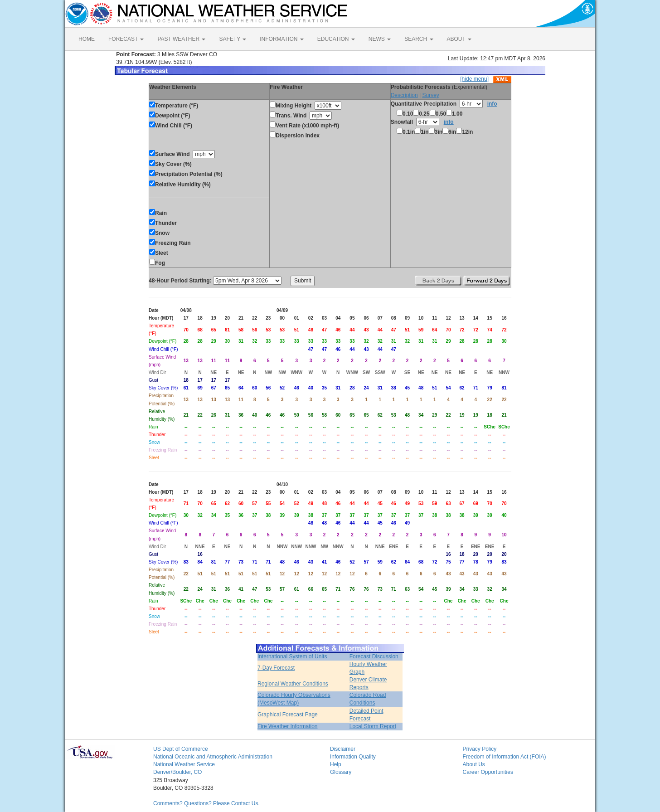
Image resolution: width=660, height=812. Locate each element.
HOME (87, 39)
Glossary (341, 772)
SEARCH (419, 39)
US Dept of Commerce (181, 749)
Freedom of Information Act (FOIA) (505, 757)
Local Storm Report (373, 726)
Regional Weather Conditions (293, 684)
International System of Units (292, 656)
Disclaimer (343, 749)
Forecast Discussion (374, 656)
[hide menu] (474, 79)
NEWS (380, 39)
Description (404, 95)
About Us (474, 764)
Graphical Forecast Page (288, 715)
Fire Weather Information (288, 726)
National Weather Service (184, 764)
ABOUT (459, 39)
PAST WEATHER (181, 39)
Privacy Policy (480, 749)
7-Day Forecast (276, 668)
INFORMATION (281, 39)
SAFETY (233, 39)
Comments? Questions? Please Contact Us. (206, 803)
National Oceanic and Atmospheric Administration (213, 757)
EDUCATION (336, 39)
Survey (430, 95)
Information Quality (353, 757)
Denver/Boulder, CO (177, 772)
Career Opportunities (488, 772)
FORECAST (126, 39)
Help (336, 764)
